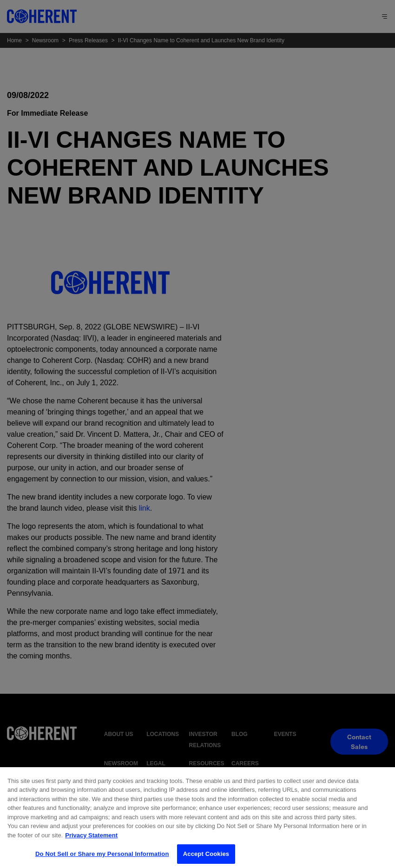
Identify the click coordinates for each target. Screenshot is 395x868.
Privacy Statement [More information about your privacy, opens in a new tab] (91, 840)
